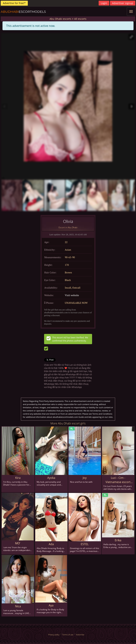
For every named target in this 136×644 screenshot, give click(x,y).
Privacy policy (54, 635)
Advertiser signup (123, 3)
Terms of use (68, 635)
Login (104, 3)
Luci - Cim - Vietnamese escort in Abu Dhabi (118, 480)
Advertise (80, 635)
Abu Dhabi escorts (60, 19)
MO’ (18, 543)
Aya (51, 605)
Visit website (72, 295)
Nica (18, 606)
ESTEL (85, 544)
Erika (118, 540)
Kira (18, 478)
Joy (85, 478)
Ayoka (51, 478)
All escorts (80, 19)
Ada (51, 544)
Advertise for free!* (14, 3)
